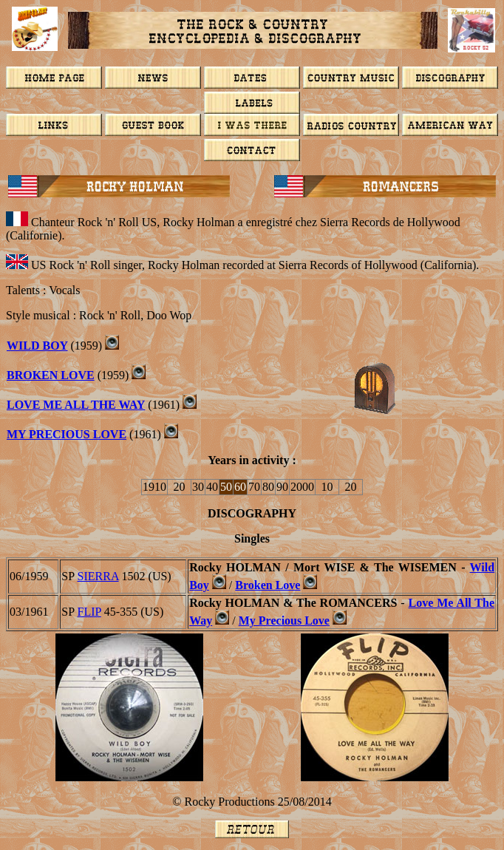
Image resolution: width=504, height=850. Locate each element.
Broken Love (268, 585)
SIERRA (98, 576)
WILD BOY (37, 346)
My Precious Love (67, 434)
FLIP (89, 612)
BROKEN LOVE (51, 375)
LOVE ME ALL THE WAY (76, 405)
